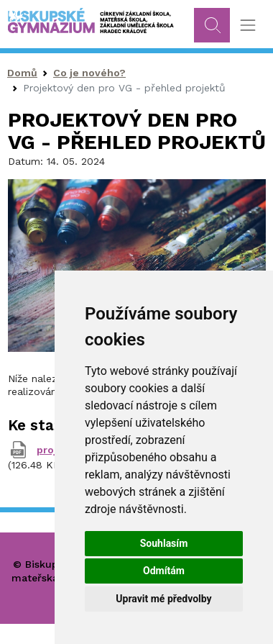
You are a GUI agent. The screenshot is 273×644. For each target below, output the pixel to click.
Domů (22, 73)
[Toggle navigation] (247, 26)
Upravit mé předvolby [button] (163, 599)
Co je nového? (89, 73)
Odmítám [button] (164, 571)
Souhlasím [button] (164, 543)
